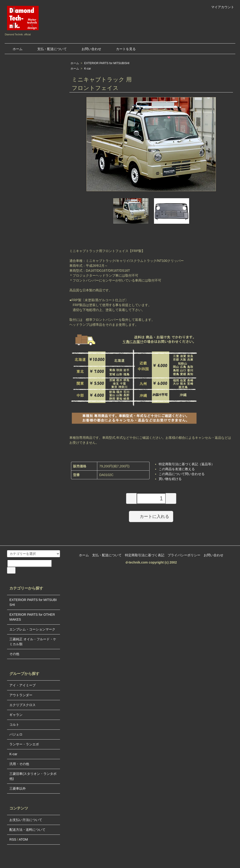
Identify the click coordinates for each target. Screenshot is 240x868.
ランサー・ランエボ (24, 744)
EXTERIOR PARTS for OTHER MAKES (32, 617)
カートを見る (122, 49)
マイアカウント (220, 7)
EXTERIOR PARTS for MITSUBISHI (107, 63)
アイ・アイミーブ (22, 685)
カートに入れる (151, 516)
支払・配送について (49, 49)
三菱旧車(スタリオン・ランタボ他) (33, 776)
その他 (14, 654)
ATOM (23, 839)
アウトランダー (21, 695)
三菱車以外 (18, 788)
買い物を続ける (170, 479)
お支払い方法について (26, 820)
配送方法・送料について (27, 830)
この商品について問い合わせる (182, 474)
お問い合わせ (88, 49)
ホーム (14, 49)
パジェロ (16, 734)
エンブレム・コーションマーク (32, 629)
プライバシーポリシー (184, 555)
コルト (14, 725)
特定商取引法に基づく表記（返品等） (187, 464)
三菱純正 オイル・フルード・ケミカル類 (33, 642)
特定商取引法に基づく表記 (145, 555)
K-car (88, 69)
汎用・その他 (19, 764)
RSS (13, 839)
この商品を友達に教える (177, 469)
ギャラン (16, 715)
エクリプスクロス (22, 705)
